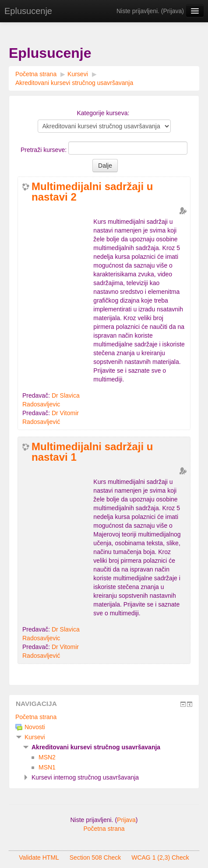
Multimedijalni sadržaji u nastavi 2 (92, 192)
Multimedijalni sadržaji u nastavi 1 (92, 452)
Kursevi (78, 74)
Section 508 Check (95, 857)
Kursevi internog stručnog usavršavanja (85, 777)
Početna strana (36, 74)
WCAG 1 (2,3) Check (160, 857)
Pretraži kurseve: (44, 150)
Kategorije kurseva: (103, 113)
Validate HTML (39, 857)
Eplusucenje (28, 11)
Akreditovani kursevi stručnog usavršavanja (74, 83)
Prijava (173, 11)
